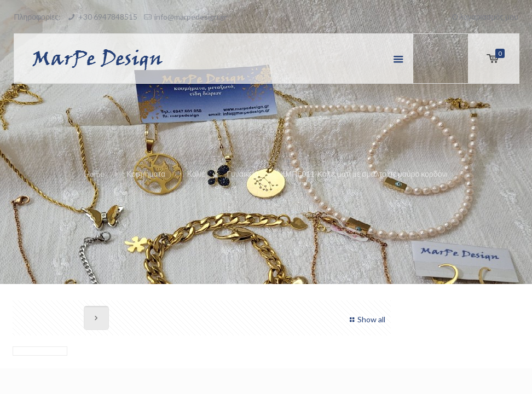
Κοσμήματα (146, 174)
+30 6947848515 (108, 17)
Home (94, 174)
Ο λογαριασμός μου (485, 17)
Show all (366, 319)
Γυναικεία (242, 174)
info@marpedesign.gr (191, 17)
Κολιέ (196, 174)
